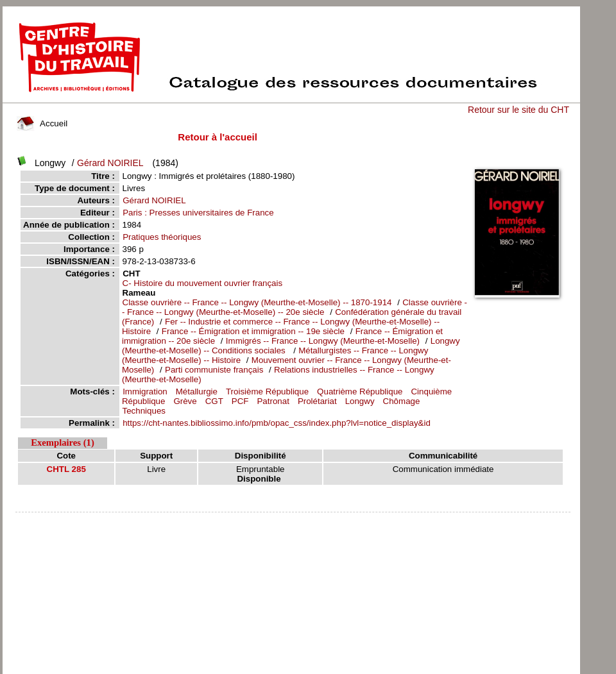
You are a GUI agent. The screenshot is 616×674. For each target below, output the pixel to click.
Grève (185, 401)
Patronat (273, 401)
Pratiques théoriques (162, 237)
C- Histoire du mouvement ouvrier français (203, 283)
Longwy (360, 401)
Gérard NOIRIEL (110, 163)
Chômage (402, 401)
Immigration (145, 392)
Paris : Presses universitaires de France (198, 213)
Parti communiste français (215, 370)
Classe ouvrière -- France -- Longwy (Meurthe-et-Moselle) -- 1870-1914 (257, 302)
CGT (214, 401)
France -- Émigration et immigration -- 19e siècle (253, 331)
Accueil (42, 123)
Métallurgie (197, 392)
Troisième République (267, 392)
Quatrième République (360, 392)
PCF (240, 401)
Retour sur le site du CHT (518, 110)
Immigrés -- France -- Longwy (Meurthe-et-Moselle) (323, 341)
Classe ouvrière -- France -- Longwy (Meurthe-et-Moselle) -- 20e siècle (295, 307)
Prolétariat (317, 401)
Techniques (144, 411)
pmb (293, 520)
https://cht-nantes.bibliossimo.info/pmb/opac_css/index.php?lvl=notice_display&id (277, 423)
